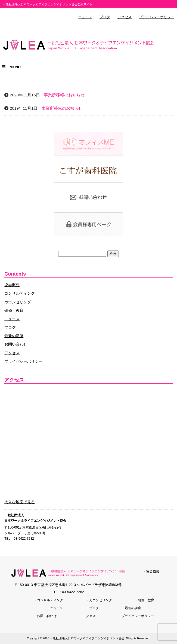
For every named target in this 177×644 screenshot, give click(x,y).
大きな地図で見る (20, 502)
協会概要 (12, 285)
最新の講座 (14, 336)
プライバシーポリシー (157, 17)
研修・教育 (14, 310)
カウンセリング (18, 302)
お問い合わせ (16, 344)
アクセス (125, 17)
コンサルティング (20, 293)
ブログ (105, 17)
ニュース (85, 17)
